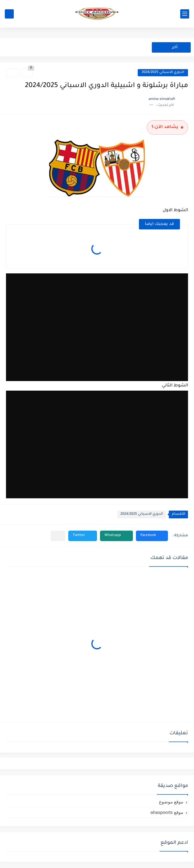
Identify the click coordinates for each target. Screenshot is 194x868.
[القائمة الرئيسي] (185, 14)
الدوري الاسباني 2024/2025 (163, 73)
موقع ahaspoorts (167, 812)
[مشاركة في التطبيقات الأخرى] (58, 536)
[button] (152, 536)
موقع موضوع (171, 802)
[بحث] (9, 14)
